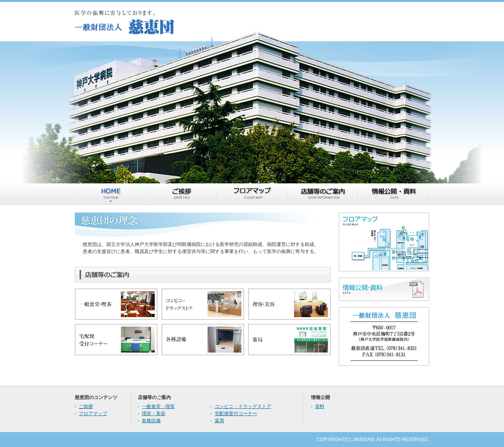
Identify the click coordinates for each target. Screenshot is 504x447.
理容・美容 (154, 414)
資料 (320, 406)
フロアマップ (93, 414)
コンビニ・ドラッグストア (243, 406)
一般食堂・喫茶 (158, 406)
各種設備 (151, 421)
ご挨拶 (86, 406)
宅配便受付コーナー (236, 414)
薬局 (219, 421)
